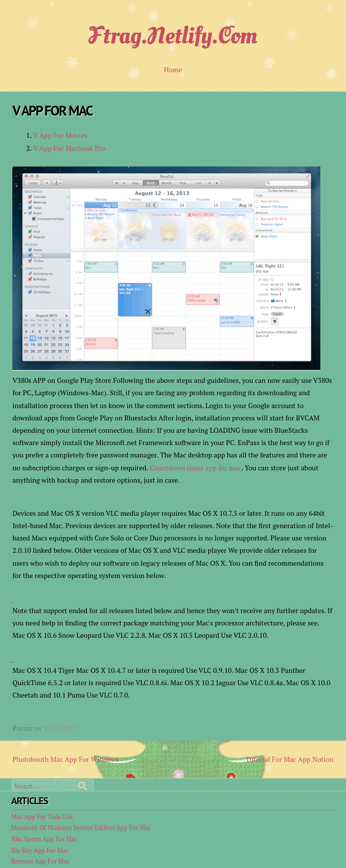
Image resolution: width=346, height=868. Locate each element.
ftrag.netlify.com (173, 36)
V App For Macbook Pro (69, 148)
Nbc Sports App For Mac (44, 839)
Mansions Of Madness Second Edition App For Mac (81, 828)
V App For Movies (60, 135)
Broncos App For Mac (41, 861)
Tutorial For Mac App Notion (289, 759)
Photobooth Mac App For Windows (66, 759)
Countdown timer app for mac (195, 468)
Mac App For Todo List (42, 817)
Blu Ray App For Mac (40, 850)
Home (173, 69)
